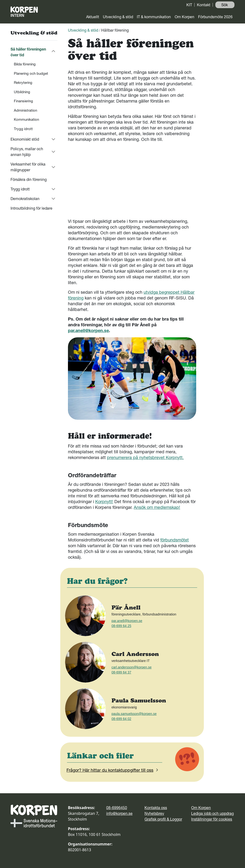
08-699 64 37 (121, 672)
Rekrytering (23, 83)
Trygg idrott (23, 129)
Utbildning (22, 92)
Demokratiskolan (25, 199)
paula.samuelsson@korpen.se (134, 714)
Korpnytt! (104, 502)
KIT (189, 5)
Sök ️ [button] (225, 5)
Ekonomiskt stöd (25, 139)
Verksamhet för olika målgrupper (28, 167)
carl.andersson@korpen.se (132, 667)
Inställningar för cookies (212, 819)
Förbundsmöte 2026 (215, 17)
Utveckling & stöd (118, 17)
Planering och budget (31, 73)
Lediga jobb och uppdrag (212, 813)
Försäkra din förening (29, 179)
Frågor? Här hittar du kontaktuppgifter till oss (113, 770)
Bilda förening (25, 64)
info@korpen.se (119, 813)
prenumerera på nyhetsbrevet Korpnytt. (145, 457)
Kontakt (204, 5)
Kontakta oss (156, 808)
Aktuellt (93, 17)
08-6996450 (117, 808)
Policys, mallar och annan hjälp (27, 152)
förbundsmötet (175, 540)
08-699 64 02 (121, 719)
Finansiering (23, 101)
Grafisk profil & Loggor (163, 819)
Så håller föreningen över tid (28, 52)
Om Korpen (184, 17)
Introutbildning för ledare (31, 208)
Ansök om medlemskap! (157, 507)
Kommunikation (26, 119)
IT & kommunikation (154, 17)
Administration (25, 110)
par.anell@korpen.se (88, 331)
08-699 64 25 (121, 626)
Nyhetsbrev (154, 813)
